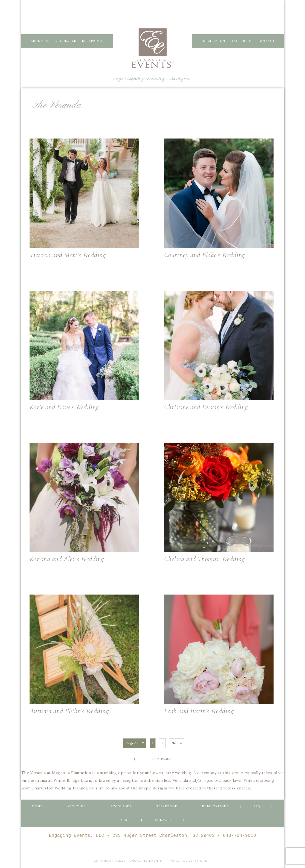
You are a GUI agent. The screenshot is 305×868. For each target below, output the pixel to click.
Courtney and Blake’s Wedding (204, 255)
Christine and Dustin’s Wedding (206, 407)
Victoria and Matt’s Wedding (68, 255)
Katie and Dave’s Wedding (64, 407)
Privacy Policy (179, 860)
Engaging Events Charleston (153, 48)
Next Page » (162, 759)
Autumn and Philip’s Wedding (69, 711)
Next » (177, 743)
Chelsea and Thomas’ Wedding (204, 559)
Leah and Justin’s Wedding (199, 711)
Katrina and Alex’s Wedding (67, 559)
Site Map (203, 860)
